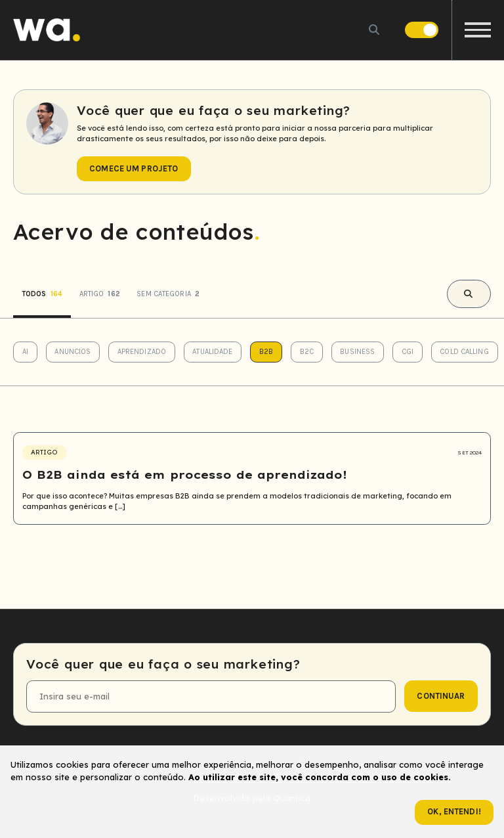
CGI (408, 352)
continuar (441, 696)
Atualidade (212, 352)
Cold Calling (464, 352)
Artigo (100, 294)
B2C (307, 352)
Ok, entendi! (454, 811)
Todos (42, 294)
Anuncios (73, 352)
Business (357, 352)
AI (25, 352)
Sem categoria (168, 294)
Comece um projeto (134, 168)
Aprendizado (142, 352)
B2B (266, 352)
